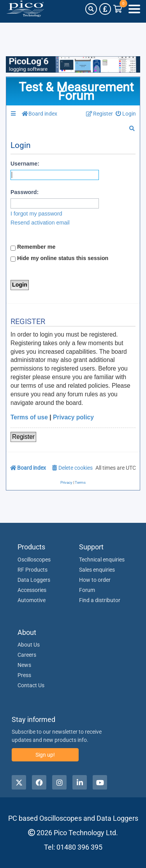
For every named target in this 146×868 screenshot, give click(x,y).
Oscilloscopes (34, 560)
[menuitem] (126, 114)
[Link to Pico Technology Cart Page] (118, 9)
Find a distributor (100, 600)
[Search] (91, 9)
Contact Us (31, 685)
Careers (27, 655)
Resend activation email (40, 223)
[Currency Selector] (105, 9)
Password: (25, 192)
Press (24, 675)
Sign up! (45, 755)
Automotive (32, 600)
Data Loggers (34, 580)
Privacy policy (73, 417)
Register (23, 437)
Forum (87, 590)
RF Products (33, 570)
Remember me (33, 247)
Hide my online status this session (59, 258)
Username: (25, 164)
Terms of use (29, 417)
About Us (29, 645)
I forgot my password (36, 214)
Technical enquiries (102, 560)
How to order (95, 580)
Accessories (32, 590)
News (24, 665)
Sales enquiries (97, 570)
